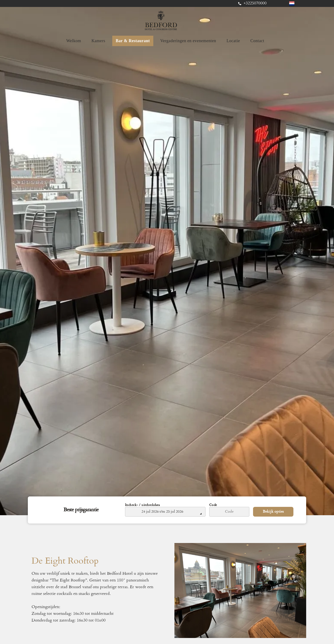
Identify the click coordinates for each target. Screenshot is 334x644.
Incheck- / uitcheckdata (143, 505)
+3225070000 (255, 3)
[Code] (229, 512)
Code (213, 505)
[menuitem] (75, 41)
